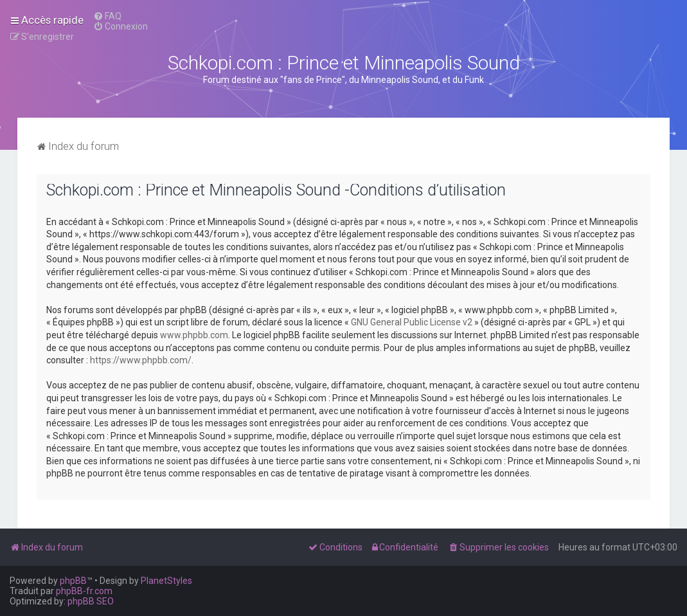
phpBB (73, 581)
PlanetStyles (166, 581)
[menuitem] (107, 16)
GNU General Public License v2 (412, 322)
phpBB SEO (91, 601)
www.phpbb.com (194, 335)
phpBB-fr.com (84, 591)
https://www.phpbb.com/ (141, 360)
